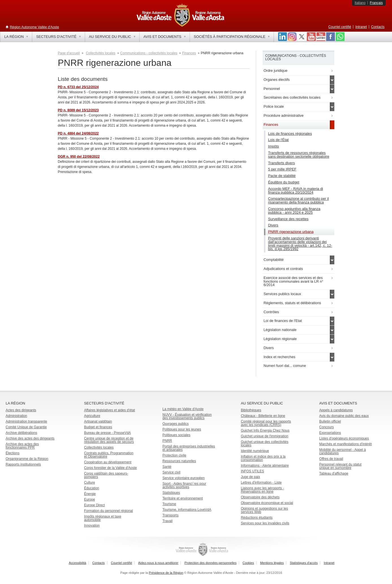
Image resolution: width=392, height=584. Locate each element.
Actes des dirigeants (21, 410)
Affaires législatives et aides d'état (109, 410)
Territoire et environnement (183, 498)
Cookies (248, 563)
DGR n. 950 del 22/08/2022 (79, 157)
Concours (327, 427)
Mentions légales (272, 563)
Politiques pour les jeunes (182, 429)
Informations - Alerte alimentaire (265, 466)
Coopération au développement (108, 462)
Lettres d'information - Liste (261, 483)
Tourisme (169, 504)
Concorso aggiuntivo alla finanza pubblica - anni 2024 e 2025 (294, 211)
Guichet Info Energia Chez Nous (265, 431)
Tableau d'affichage (334, 473)
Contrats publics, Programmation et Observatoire (109, 455)
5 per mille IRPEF (282, 169)
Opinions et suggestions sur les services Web (264, 510)
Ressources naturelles (179, 461)
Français (376, 3)
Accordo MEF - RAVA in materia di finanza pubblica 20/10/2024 (296, 191)
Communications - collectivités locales (149, 53)
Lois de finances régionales (290, 134)
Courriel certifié (340, 27)
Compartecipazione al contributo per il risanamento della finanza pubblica (299, 200)
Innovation (92, 525)
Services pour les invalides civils (265, 523)
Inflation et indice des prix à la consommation (263, 458)
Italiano (360, 3)
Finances (189, 53)
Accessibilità (78, 563)
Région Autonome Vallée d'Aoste (34, 27)
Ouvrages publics (176, 424)
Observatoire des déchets (260, 497)
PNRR (167, 441)
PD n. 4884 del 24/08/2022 (78, 133)
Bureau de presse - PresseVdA (107, 433)
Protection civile (174, 455)
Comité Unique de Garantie (26, 427)
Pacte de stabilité (282, 176)
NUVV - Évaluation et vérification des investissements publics (187, 416)
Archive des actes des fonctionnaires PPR (22, 446)
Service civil (171, 472)
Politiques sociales (176, 435)
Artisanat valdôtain (98, 421)
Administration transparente (26, 421)
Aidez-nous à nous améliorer (158, 563)
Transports (171, 515)
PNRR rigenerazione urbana (291, 232)
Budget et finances (98, 427)
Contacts (378, 27)
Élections (13, 453)
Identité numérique (255, 451)
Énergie (90, 494)
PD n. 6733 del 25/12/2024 (78, 87)
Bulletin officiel (330, 421)
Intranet (361, 27)
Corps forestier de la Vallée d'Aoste (110, 468)
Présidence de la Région (166, 573)
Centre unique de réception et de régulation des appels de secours (109, 440)
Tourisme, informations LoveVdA (187, 510)
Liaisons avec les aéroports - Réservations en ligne (262, 490)
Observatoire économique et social (267, 503)
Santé (167, 467)
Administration (16, 416)
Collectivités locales (101, 53)
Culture (89, 483)
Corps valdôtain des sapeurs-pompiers (106, 475)
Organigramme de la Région (27, 459)
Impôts (274, 146)
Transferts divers (282, 163)
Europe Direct (94, 505)
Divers (273, 225)
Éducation (91, 488)
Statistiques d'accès (304, 563)
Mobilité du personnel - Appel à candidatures (343, 451)
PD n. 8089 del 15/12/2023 (78, 110)
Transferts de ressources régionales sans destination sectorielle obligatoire (299, 155)
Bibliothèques (251, 410)
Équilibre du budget (284, 182)
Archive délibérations (21, 433)
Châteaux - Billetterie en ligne (263, 416)
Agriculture (92, 416)
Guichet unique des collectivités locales (265, 444)
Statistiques (171, 493)
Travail (168, 521)
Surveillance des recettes (288, 219)
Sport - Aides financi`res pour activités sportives (184, 485)
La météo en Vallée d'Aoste (183, 409)
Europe (89, 499)
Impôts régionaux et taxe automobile (102, 518)
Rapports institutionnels (23, 464)
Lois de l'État (279, 140)
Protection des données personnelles (211, 563)
